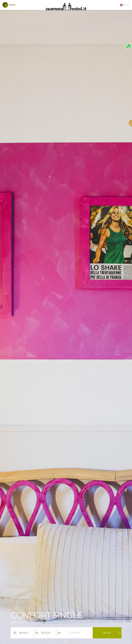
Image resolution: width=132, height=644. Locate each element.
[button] (9, 5)
